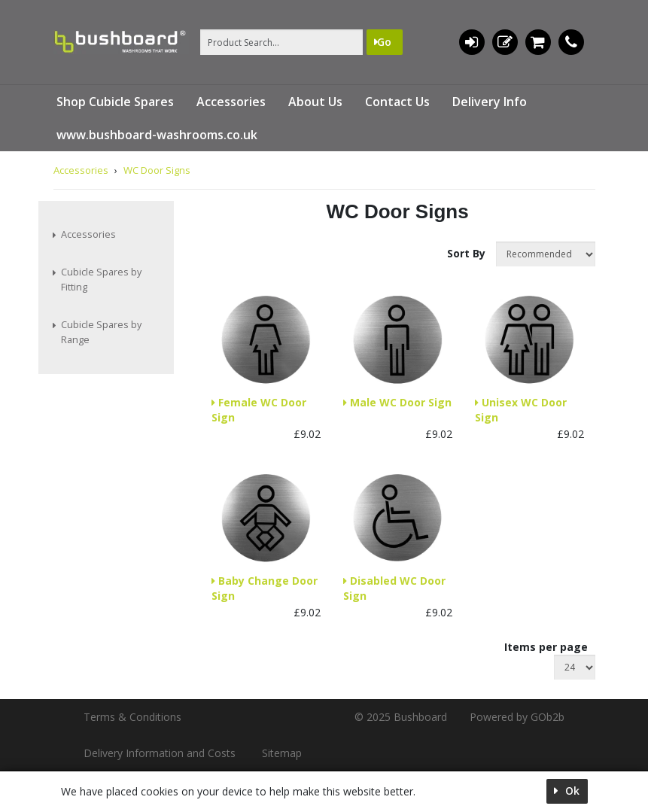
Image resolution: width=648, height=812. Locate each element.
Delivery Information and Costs (160, 753)
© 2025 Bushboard (401, 717)
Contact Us (397, 102)
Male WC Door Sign (399, 402)
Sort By (468, 253)
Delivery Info (490, 102)
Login (472, 42)
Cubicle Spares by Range (101, 332)
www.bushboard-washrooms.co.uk (157, 135)
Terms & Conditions (132, 717)
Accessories (231, 102)
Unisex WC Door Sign (521, 410)
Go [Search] (384, 42)
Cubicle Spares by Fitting (101, 280)
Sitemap (282, 753)
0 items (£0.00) (538, 42)
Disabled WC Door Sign (394, 588)
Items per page (546, 647)
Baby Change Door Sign (265, 588)
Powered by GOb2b (517, 717)
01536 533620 (571, 42)
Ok (571, 791)
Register (505, 42)
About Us (315, 102)
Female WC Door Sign (259, 410)
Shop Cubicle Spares (115, 102)
